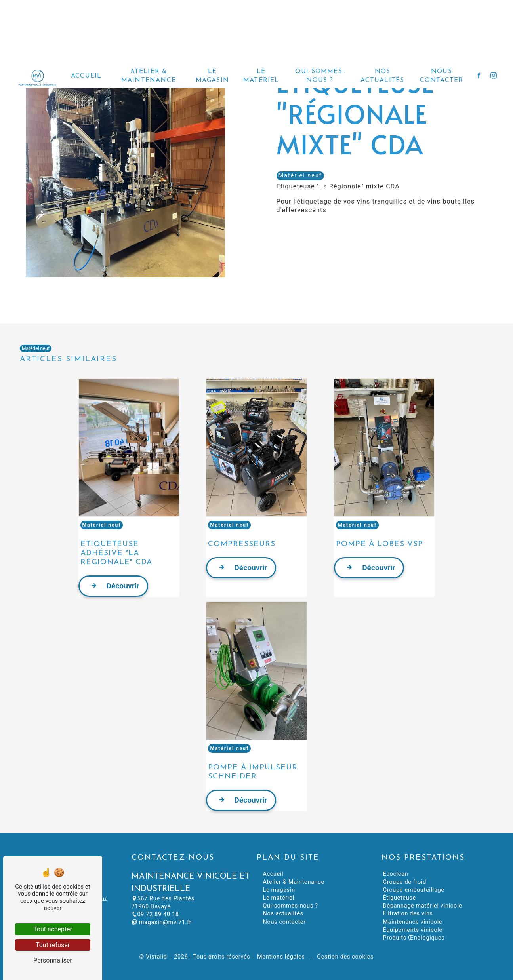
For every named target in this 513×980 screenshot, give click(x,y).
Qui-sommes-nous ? (320, 71)
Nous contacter (442, 71)
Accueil (86, 71)
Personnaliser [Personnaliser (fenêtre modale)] (53, 960)
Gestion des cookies (344, 957)
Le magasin (212, 71)
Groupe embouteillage (413, 890)
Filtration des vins (408, 914)
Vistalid (157, 957)
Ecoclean (395, 874)
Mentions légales (281, 957)
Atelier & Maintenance (149, 71)
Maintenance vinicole (412, 922)
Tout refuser (53, 945)
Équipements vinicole (412, 930)
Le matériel (261, 71)
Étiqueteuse (399, 898)
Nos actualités (382, 71)
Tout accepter (53, 929)
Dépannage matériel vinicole (422, 906)
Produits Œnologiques (414, 938)
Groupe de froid (404, 882)
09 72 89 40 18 (155, 914)
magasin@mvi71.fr (162, 922)
